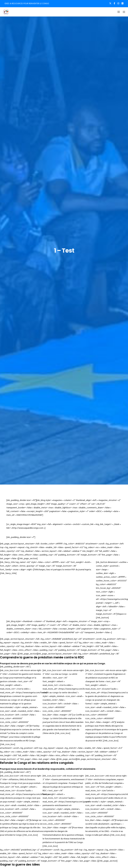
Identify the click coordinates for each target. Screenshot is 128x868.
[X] (110, 3)
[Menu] (123, 12)
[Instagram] (118, 3)
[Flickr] (122, 3)
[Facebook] (114, 3)
